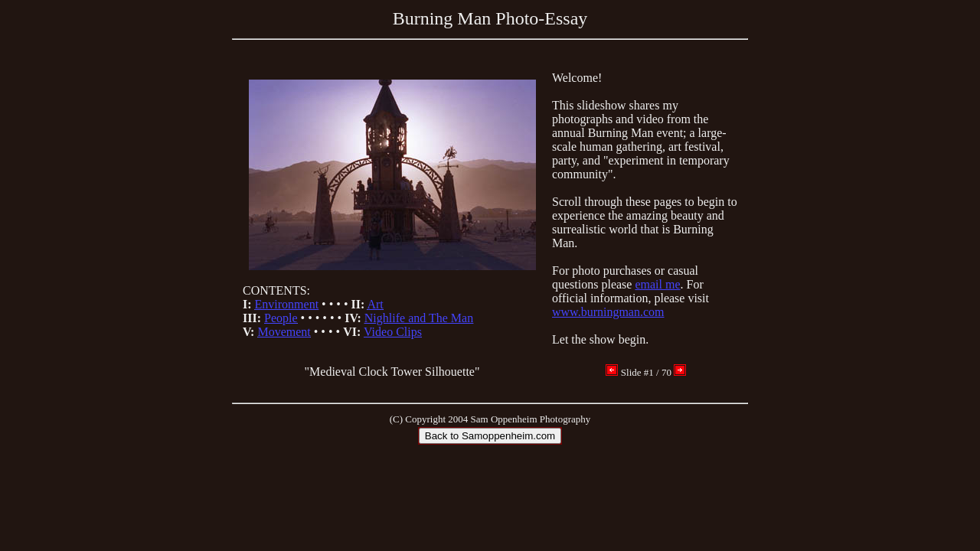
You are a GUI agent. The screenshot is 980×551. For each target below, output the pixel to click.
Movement (284, 332)
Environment (287, 304)
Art (375, 304)
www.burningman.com (608, 312)
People (281, 318)
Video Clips (393, 332)
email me (657, 284)
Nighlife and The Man (419, 318)
